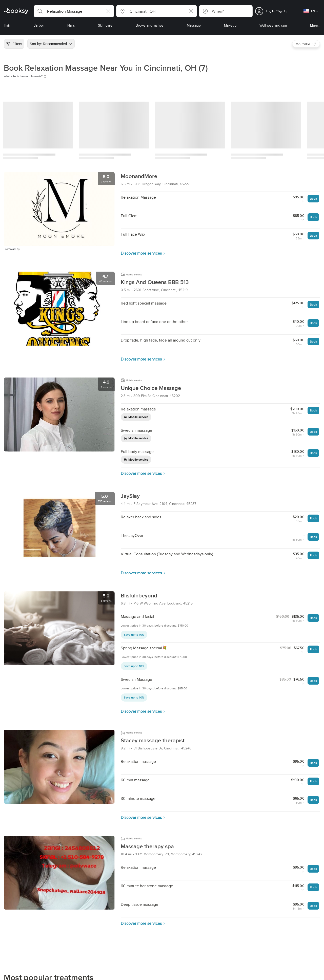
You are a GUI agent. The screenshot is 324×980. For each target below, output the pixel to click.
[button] (74, 11)
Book (313, 199)
